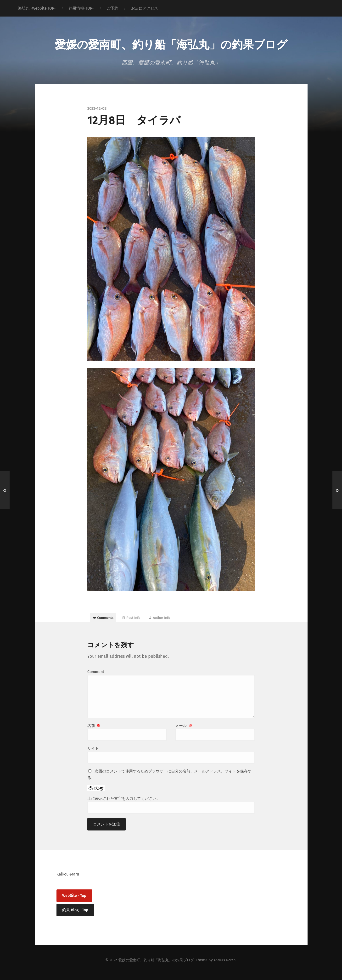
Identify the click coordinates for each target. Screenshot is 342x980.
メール (184, 731)
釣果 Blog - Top (75, 915)
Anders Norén (227, 965)
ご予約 (112, 8)
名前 (94, 731)
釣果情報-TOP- (81, 8)
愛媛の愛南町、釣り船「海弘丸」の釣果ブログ (171, 43)
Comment (96, 677)
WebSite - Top (74, 900)
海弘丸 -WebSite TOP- (37, 8)
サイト (93, 753)
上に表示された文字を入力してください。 (124, 804)
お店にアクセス (145, 8)
